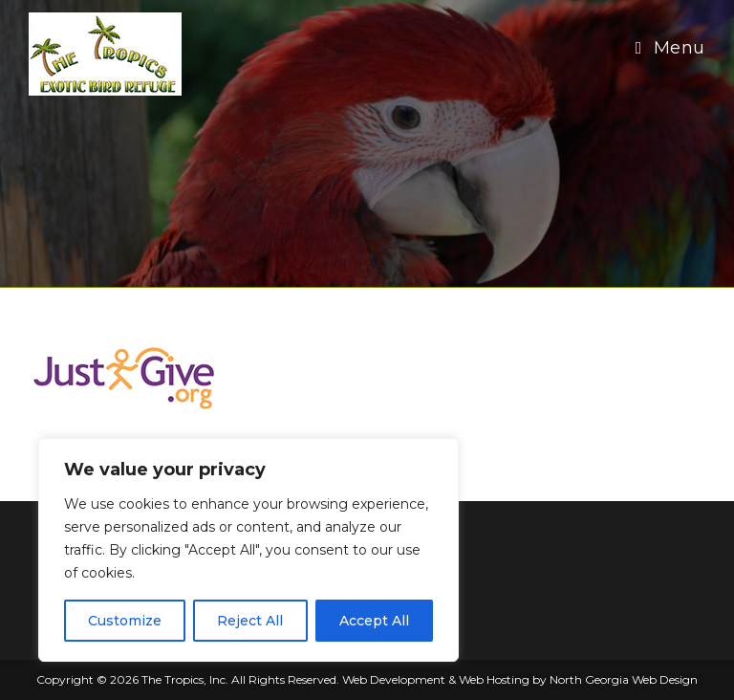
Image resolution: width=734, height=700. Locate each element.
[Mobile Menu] (670, 48)
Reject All (250, 621)
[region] (248, 550)
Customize (125, 621)
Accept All (374, 621)
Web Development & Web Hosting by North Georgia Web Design (520, 679)
